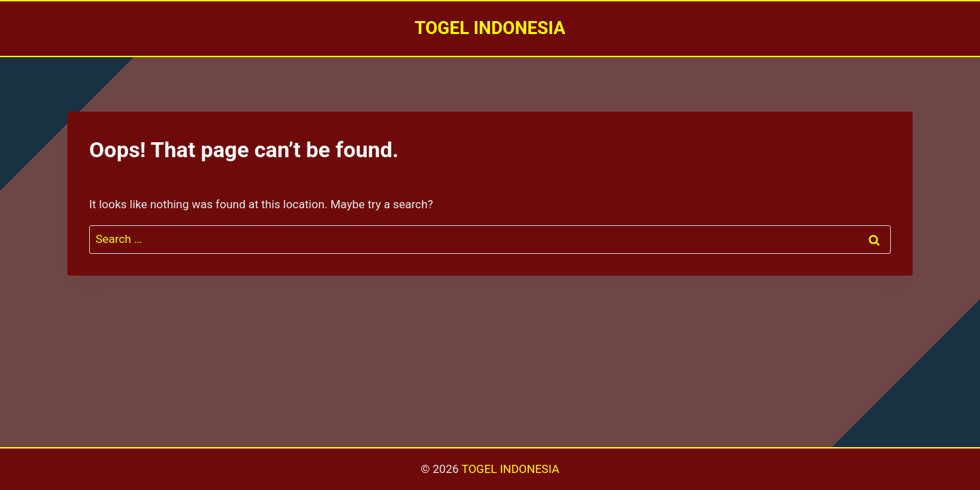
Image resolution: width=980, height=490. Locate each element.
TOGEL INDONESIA (510, 469)
